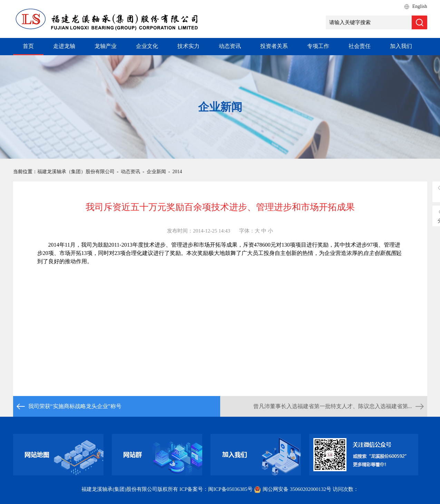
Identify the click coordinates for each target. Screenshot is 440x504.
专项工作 (318, 46)
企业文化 (147, 46)
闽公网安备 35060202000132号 (293, 489)
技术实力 (188, 46)
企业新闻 (156, 172)
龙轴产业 (106, 46)
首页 (28, 46)
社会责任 (360, 46)
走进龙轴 (64, 46)
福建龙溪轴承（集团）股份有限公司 (76, 172)
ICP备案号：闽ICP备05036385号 (216, 489)
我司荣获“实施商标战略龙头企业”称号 (75, 406)
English (420, 6)
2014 (177, 172)
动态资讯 (230, 46)
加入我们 (401, 46)
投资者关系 (274, 46)
